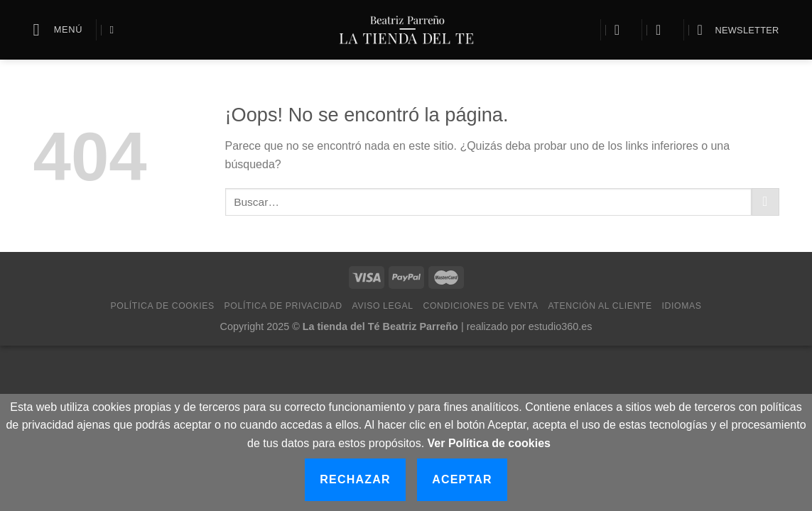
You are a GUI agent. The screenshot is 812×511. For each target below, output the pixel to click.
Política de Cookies (163, 306)
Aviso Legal (383, 306)
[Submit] (765, 202)
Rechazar (355, 479)
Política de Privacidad (283, 306)
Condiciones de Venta (480, 306)
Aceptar (462, 479)
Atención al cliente (600, 306)
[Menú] (58, 29)
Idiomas (682, 306)
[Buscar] (115, 30)
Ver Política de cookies (489, 443)
